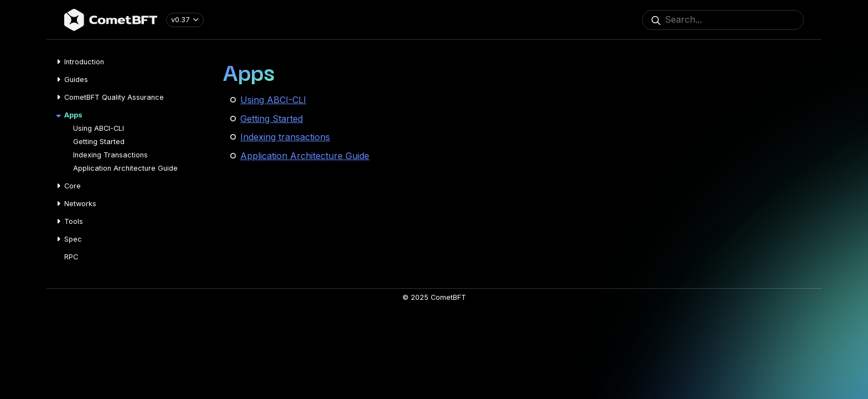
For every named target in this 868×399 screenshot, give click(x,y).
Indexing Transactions (110, 155)
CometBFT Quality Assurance (114, 97)
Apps (73, 115)
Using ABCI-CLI (99, 128)
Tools (74, 221)
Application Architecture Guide (125, 168)
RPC (71, 257)
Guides (76, 80)
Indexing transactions (285, 137)
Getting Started (99, 142)
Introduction (84, 62)
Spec (73, 239)
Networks (80, 204)
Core (73, 186)
